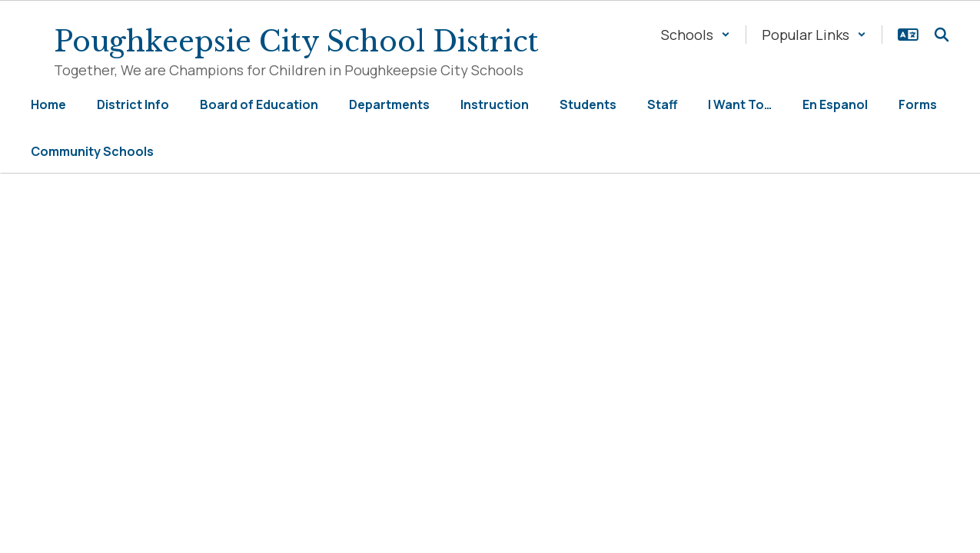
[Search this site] (942, 35)
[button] (696, 35)
